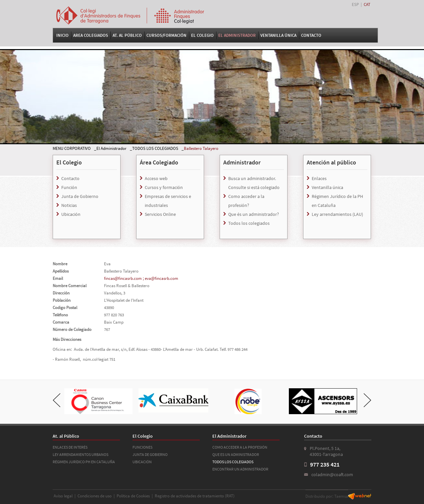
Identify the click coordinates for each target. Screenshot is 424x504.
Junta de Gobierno (80, 196)
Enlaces (319, 178)
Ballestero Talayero (201, 148)
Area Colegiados (91, 35)
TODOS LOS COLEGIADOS (155, 148)
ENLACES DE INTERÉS (70, 447)
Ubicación (71, 214)
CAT (367, 4)
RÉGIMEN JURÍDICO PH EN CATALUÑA (84, 462)
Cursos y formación (164, 187)
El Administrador (237, 35)
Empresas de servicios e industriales (168, 201)
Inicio (62, 35)
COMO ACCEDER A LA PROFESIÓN (240, 447)
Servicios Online (160, 214)
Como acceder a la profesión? (246, 201)
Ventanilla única (327, 187)
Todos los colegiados (249, 223)
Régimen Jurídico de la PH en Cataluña (337, 201)
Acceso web (156, 178)
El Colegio (202, 35)
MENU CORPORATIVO (72, 148)
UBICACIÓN (142, 462)
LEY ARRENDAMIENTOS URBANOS (80, 454)
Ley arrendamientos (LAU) (337, 214)
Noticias (69, 205)
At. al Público (127, 35)
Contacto (311, 35)
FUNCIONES (142, 447)
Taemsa (341, 496)
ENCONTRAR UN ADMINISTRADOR (240, 469)
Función (69, 187)
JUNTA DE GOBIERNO (150, 454)
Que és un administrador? (254, 214)
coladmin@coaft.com (332, 474)
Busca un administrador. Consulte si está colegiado (254, 183)
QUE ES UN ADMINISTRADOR (236, 454)
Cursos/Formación (166, 35)
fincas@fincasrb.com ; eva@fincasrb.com (141, 278)
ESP (355, 4)
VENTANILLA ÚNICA (278, 35)
